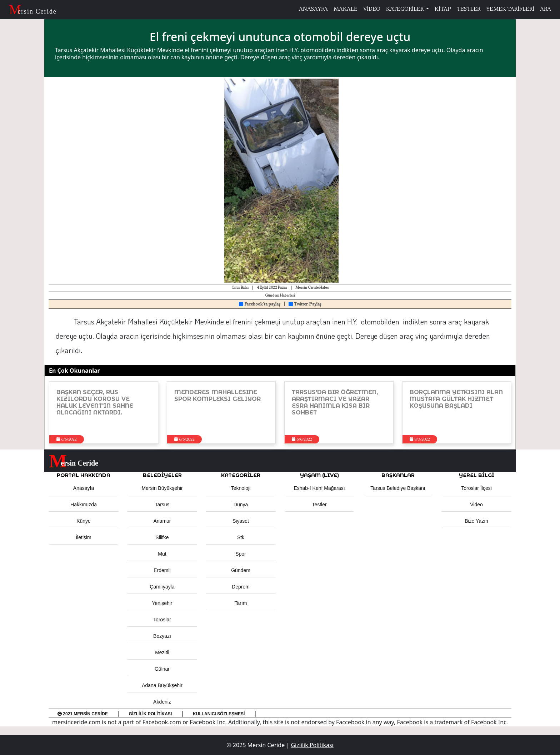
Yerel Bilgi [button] (477, 475)
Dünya (241, 505)
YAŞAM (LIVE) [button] (319, 475)
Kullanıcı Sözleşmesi (219, 714)
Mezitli (162, 652)
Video (476, 505)
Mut (162, 554)
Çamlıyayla (162, 587)
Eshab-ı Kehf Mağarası (319, 488)
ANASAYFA (313, 9)
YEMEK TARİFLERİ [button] (510, 9)
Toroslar (162, 620)
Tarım (241, 603)
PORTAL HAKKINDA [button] (84, 475)
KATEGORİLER (405, 9)
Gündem (241, 570)
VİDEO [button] (372, 9)
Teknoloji (241, 488)
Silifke (162, 537)
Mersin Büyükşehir (162, 488)
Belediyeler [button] (162, 475)
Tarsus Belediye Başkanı (398, 488)
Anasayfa (84, 488)
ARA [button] (546, 9)
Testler (319, 505)
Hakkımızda (84, 505)
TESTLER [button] (469, 9)
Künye (84, 521)
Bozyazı (162, 636)
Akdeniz (162, 702)
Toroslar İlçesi (476, 488)
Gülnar (162, 669)
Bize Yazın (476, 521)
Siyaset (241, 521)
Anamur (162, 521)
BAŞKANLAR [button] (398, 475)
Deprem (241, 587)
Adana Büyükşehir (162, 685)
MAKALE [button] (346, 9)
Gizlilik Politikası (151, 714)
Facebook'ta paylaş (260, 304)
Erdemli (162, 570)
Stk (241, 537)
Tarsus (162, 505)
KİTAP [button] (443, 9)
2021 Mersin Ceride (83, 714)
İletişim (84, 537)
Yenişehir (162, 603)
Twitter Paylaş (305, 304)
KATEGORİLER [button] (241, 475)
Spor (241, 554)
